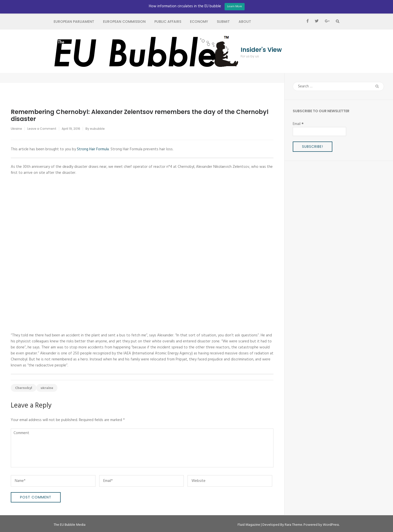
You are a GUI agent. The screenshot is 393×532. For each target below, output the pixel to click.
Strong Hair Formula (93, 149)
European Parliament (74, 22)
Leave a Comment (42, 129)
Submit (223, 22)
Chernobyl (24, 388)
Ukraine (16, 129)
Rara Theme (293, 525)
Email (298, 124)
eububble (97, 129)
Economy (199, 22)
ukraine (47, 388)
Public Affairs (168, 22)
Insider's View (261, 50)
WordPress (331, 525)
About (245, 22)
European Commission (124, 22)
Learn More (235, 7)
